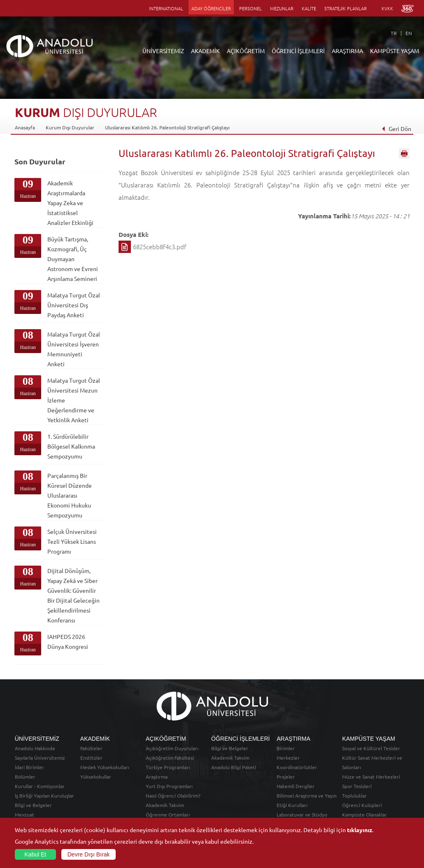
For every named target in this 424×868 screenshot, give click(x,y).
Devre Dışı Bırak (89, 854)
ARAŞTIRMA (347, 51)
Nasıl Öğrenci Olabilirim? (173, 795)
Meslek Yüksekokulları (105, 767)
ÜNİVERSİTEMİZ (163, 51)
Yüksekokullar (96, 777)
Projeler (286, 777)
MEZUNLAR (282, 8)
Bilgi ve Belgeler (33, 805)
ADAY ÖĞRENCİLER (211, 8)
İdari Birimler (29, 767)
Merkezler (288, 758)
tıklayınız (360, 830)
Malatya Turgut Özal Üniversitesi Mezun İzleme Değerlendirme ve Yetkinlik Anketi (74, 400)
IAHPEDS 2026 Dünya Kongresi (68, 641)
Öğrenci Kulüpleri (362, 805)
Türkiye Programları (168, 767)
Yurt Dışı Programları (169, 786)
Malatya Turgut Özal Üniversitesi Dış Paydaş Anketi (74, 305)
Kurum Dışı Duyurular (70, 127)
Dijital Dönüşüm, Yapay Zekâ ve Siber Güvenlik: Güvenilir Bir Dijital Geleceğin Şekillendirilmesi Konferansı (73, 595)
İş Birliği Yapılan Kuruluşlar (44, 795)
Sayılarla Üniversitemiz (40, 758)
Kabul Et (35, 854)
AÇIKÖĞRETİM (246, 51)
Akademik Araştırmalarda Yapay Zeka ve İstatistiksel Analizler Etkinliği (70, 203)
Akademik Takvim (165, 805)
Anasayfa (25, 127)
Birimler (286, 748)
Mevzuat (24, 814)
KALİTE (309, 8)
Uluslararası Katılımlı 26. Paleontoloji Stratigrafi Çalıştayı (167, 127)
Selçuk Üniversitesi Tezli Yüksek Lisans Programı (72, 541)
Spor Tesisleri (357, 786)
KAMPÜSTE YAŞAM (395, 51)
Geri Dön (396, 129)
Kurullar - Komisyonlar (40, 786)
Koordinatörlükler (297, 767)
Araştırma (157, 777)
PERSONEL (250, 8)
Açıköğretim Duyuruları (172, 748)
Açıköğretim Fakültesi (170, 758)
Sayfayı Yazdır (404, 154)
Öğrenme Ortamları (168, 814)
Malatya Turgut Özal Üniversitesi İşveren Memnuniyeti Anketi (74, 349)
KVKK (387, 8)
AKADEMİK (205, 51)
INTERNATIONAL (166, 8)
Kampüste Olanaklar (365, 814)
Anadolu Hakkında (35, 748)
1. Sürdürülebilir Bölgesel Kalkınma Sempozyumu (71, 446)
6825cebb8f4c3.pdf (160, 247)
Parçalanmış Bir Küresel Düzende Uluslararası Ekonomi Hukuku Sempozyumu (70, 495)
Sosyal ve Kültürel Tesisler (371, 748)
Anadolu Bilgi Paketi (234, 767)
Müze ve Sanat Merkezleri (371, 777)
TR (394, 33)
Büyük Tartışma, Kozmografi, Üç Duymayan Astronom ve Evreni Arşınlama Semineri (73, 259)
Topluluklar (354, 795)
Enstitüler (91, 758)
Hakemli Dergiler (296, 786)
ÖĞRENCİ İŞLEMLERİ (298, 51)
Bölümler (25, 777)
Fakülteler (91, 748)
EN (409, 33)
